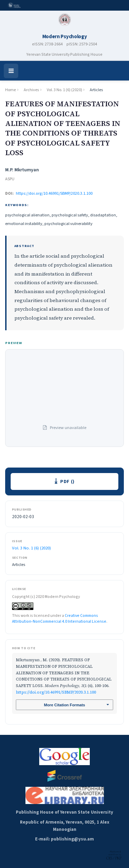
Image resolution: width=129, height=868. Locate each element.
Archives (31, 90)
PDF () (67, 481)
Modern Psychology (65, 37)
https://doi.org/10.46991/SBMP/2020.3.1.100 (54, 193)
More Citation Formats (64, 705)
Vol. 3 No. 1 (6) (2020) (64, 90)
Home (10, 90)
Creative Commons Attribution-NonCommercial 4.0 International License (59, 619)
